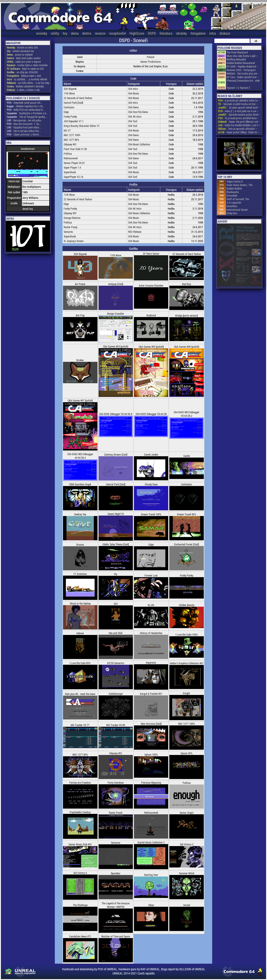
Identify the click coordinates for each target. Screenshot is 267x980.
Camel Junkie (151, 454)
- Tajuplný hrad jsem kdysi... (24, 127)
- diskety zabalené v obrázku (25, 86)
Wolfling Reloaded (236, 59)
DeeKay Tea (80, 514)
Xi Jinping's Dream (74, 241)
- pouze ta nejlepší (20, 54)
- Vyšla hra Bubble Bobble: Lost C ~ (239, 125)
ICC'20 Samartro (116, 663)
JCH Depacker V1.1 (74, 121)
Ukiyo (151, 905)
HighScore (137, 33)
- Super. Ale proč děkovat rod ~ (239, 122)
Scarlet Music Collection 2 (151, 842)
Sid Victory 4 (80, 873)
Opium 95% (187, 753)
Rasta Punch (116, 813)
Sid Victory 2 (187, 844)
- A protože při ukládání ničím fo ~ (239, 100)
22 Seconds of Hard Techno (78, 98)
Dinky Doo (232, 213)
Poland (151, 57)
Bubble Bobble (234, 188)
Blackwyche (233, 192)
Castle (187, 456)
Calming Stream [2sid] (116, 454)
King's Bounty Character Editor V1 (82, 126)
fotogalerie (198, 33)
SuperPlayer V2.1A (73, 177)
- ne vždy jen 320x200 (22, 72)
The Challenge (80, 905)
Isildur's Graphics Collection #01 (187, 663)
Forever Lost (151, 575)
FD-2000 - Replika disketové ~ (242, 66)
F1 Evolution (80, 574)
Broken (80, 360)
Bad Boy (187, 284)
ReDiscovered (71, 158)
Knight (187, 693)
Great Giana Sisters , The (239, 185)
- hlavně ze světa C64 (22, 47)
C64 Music (134, 93)
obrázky (181, 33)
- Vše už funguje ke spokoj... (27, 117)
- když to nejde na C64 (25, 69)
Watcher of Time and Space (116, 936)
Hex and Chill (116, 633)
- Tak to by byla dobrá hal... (24, 131)
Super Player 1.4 (72, 167)
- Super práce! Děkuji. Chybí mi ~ (239, 132)
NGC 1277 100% (72, 135)
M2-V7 (67, 130)
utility (55, 33)
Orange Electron (72, 218)
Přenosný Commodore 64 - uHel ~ (243, 82)
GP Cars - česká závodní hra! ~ (243, 77)
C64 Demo (133, 107)
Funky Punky (70, 116)
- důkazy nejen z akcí (24, 76)
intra (213, 33)
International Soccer (237, 210)
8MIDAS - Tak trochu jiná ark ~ (243, 73)
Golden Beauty (187, 605)
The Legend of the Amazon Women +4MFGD (116, 905)
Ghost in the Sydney (80, 603)
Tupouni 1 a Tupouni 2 (238, 88)
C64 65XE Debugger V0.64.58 (151, 414)
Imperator (151, 663)
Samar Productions (151, 62)
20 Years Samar (151, 253)
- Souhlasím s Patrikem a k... (27, 113)
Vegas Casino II (235, 181)
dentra (87, 33)
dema (75, 33)
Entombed (232, 195)
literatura (166, 33)
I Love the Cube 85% (80, 663)
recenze (100, 33)
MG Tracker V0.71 (80, 725)
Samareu (68, 232)
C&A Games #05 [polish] (151, 347)
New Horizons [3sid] (151, 724)
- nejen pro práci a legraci (24, 62)
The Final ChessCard (237, 52)
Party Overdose (116, 783)
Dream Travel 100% (151, 514)
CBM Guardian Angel (80, 484)
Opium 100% (151, 755)
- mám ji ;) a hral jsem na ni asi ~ (238, 111)
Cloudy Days (151, 484)
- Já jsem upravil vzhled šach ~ (239, 107)
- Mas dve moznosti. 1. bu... (24, 124)
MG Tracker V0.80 (116, 725)
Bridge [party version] (187, 315)
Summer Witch (187, 873)
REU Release (135, 232)
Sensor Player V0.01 (74, 163)
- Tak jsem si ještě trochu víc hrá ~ (238, 104)
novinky (42, 33)
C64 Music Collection (139, 144)
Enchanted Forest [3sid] (187, 544)
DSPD (152, 33)
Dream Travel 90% (187, 514)
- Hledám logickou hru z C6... (26, 106)
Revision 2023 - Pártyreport (241, 70)
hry (65, 33)
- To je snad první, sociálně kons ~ (238, 118)
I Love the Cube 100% (187, 635)
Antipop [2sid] (116, 284)
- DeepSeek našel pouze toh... (25, 103)
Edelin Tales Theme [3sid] (116, 544)
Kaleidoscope (116, 694)
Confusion (69, 107)
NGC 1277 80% (71, 140)
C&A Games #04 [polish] (116, 346)
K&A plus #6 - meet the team (80, 694)
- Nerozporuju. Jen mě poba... (25, 120)
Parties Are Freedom (80, 783)
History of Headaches (151, 633)
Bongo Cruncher (116, 314)
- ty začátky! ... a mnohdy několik (27, 79)
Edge (66, 112)
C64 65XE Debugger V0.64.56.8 (116, 414)
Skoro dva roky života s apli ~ (242, 56)
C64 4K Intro (135, 116)
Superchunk (70, 172)
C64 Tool (133, 121)
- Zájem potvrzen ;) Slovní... (24, 134)
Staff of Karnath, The (238, 199)
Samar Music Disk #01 (80, 844)
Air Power (80, 284)
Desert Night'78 (116, 514)
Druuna (80, 544)
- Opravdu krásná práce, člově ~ (239, 115)
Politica (68, 154)
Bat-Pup (80, 315)
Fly (116, 574)
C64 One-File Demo (138, 112)
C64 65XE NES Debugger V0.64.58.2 (187, 414)
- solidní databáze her (20, 51)
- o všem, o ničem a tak (23, 90)
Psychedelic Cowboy (80, 812)
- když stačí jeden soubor (24, 58)
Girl (116, 604)
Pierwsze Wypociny (151, 783)
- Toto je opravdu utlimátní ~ (238, 129)
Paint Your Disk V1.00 (75, 149)
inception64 (117, 33)
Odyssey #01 (70, 144)
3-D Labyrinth (234, 203)
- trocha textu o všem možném (27, 65)
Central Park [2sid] (73, 103)
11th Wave (69, 93)
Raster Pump (71, 227)
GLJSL (151, 605)
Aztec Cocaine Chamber (151, 285)
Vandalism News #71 (80, 936)
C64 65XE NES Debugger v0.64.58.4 (80, 456)
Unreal (187, 905)
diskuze (225, 33)
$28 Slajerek (70, 89)
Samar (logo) (187, 813)
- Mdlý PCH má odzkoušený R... (26, 110)
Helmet (80, 633)
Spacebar (116, 873)
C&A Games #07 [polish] (80, 400)
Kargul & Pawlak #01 (151, 694)
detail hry (28, 209)
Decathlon (232, 206)
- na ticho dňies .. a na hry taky (28, 83)
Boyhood (151, 315)
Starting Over (151, 875)
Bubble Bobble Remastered (241, 63)
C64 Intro (133, 89)
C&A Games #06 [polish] (187, 347)
